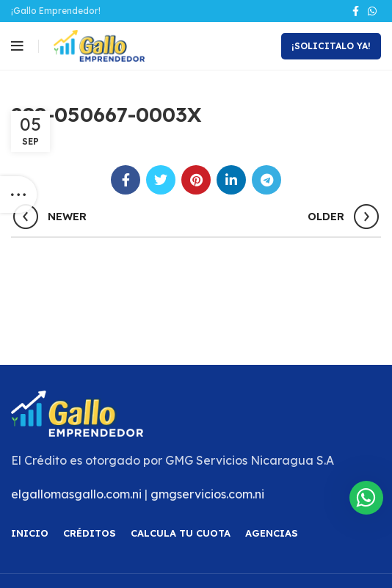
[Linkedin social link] (231, 180)
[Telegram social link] (266, 180)
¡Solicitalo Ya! (331, 46)
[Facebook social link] (356, 11)
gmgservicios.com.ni (207, 494)
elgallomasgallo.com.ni (76, 494)
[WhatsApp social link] (372, 11)
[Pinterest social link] (196, 180)
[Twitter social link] (161, 180)
